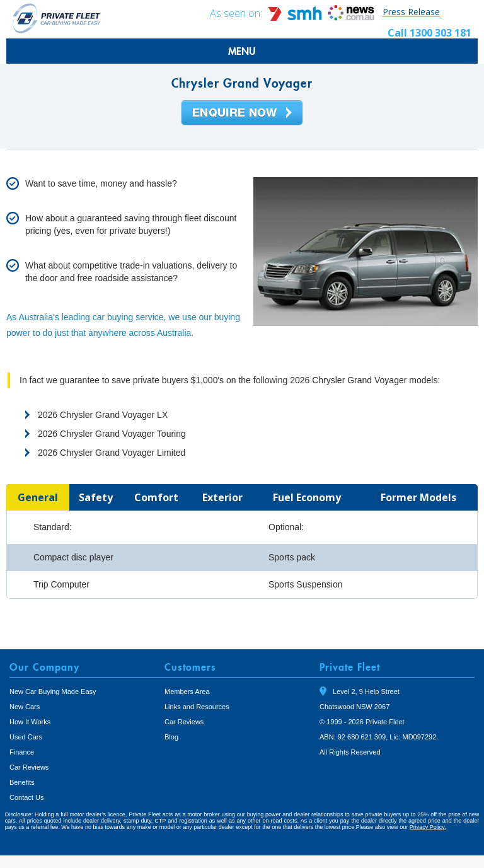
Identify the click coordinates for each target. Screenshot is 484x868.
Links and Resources (197, 707)
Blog (171, 737)
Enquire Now (242, 113)
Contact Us (26, 797)
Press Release (411, 12)
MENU (242, 51)
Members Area (187, 692)
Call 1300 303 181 (429, 33)
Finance (22, 752)
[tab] (38, 497)
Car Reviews (29, 767)
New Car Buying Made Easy (53, 692)
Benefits (22, 782)
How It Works (30, 722)
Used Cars (26, 737)
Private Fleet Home (57, 18)
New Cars (25, 707)
